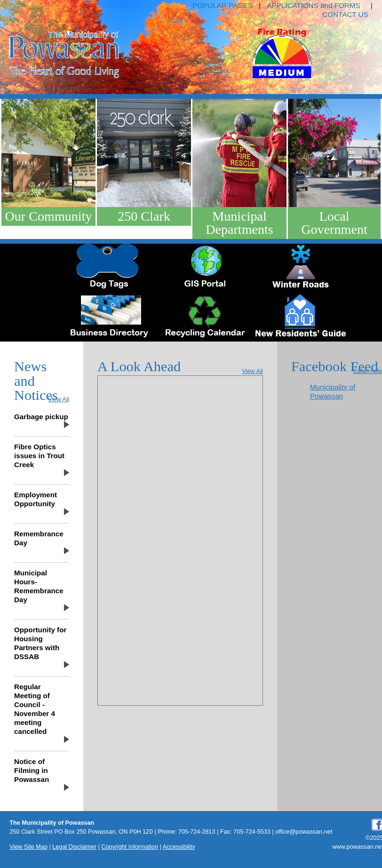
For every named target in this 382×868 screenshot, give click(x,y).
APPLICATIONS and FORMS (313, 5)
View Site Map (28, 847)
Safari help (367, 371)
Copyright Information (130, 847)
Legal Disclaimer (74, 847)
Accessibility (179, 847)
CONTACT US (345, 14)
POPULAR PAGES (223, 5)
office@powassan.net (304, 832)
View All (59, 399)
